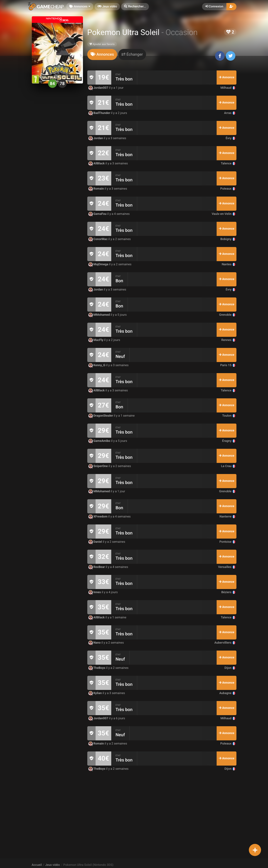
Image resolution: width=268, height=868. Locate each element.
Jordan (96, 138)
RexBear (97, 567)
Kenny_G (97, 365)
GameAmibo (100, 441)
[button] (135, 7)
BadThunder (100, 113)
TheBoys (97, 668)
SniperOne (99, 466)
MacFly (96, 340)
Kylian (95, 693)
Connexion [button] (214, 7)
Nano (95, 643)
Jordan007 (99, 88)
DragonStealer (101, 416)
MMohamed (99, 315)
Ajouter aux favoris (102, 44)
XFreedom (98, 517)
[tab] (102, 54)
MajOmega (99, 264)
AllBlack (97, 164)
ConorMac (98, 239)
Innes (95, 592)
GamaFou (98, 214)
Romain (97, 189)
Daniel (96, 542)
